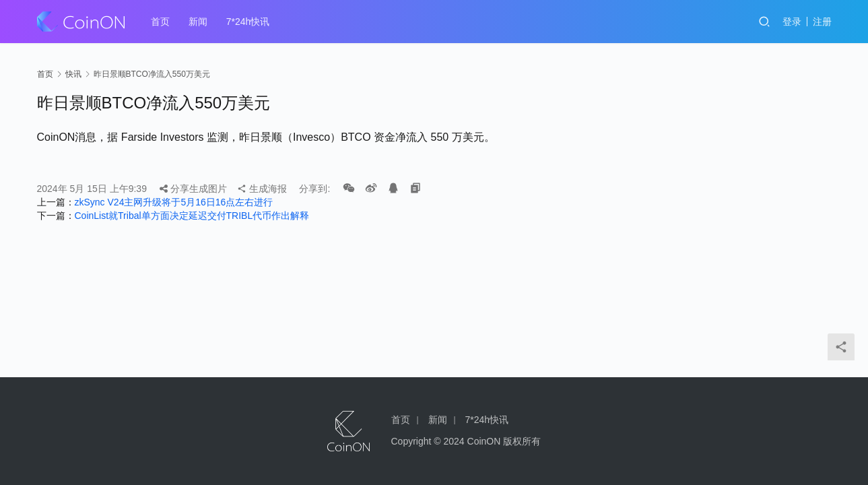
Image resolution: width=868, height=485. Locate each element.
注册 (822, 22)
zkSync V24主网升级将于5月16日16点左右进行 (174, 202)
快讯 (73, 74)
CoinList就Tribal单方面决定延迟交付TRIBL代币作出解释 (192, 216)
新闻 (198, 22)
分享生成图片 (193, 189)
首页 (160, 22)
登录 (792, 22)
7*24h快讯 (248, 22)
